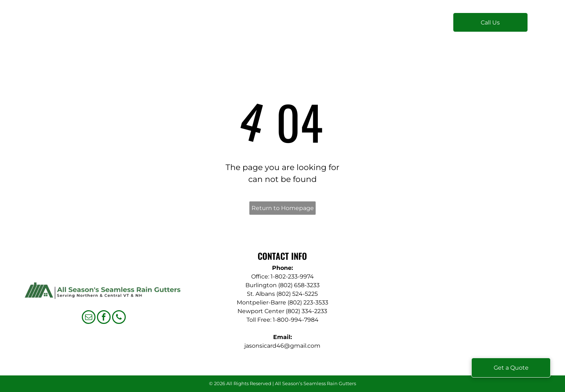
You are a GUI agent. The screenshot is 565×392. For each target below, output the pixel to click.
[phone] (119, 318)
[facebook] (104, 318)
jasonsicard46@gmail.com (282, 346)
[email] (89, 318)
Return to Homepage (283, 208)
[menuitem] (178, 26)
